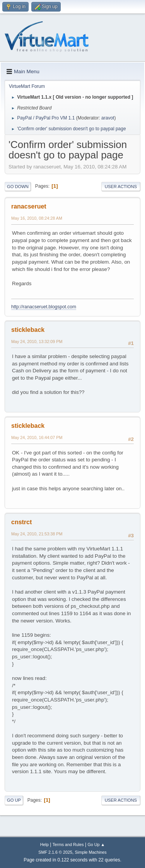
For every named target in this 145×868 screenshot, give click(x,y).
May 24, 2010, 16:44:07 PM (37, 437)
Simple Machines (91, 852)
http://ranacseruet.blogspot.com (44, 307)
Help (44, 844)
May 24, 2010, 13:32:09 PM (37, 341)
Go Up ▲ (96, 844)
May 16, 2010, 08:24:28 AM (37, 218)
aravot (108, 118)
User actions (121, 187)
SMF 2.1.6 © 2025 (55, 852)
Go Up (14, 800)
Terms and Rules (68, 844)
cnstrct (21, 522)
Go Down (18, 187)
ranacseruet (29, 206)
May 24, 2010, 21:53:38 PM (37, 534)
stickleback (28, 330)
